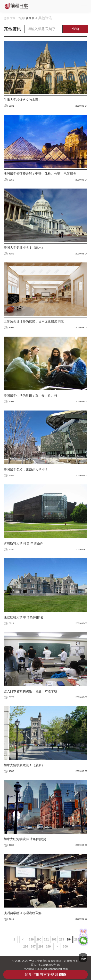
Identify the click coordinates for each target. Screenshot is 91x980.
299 (48, 947)
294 (69, 940)
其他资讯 (45, 18)
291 (46, 940)
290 (39, 940)
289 (31, 940)
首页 (21, 18)
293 (62, 940)
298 (41, 947)
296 (26, 947)
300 (65, 947)
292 (54, 940)
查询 (75, 29)
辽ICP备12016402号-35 (45, 965)
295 (77, 940)
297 (33, 947)
